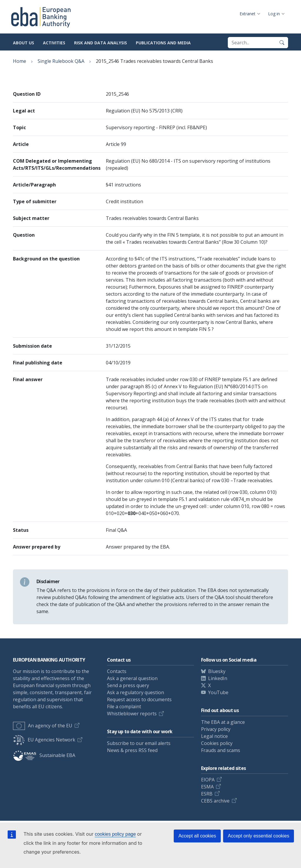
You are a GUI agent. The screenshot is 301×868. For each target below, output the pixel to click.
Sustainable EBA (44, 755)
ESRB (207, 794)
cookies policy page (115, 834)
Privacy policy (216, 729)
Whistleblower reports (132, 714)
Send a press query (128, 685)
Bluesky (217, 671)
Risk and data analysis (101, 43)
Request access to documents (139, 699)
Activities (54, 43)
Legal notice (214, 736)
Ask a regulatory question (136, 692)
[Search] (282, 43)
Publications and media (163, 43)
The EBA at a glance (223, 722)
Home (20, 61)
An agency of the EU (43, 726)
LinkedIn (218, 678)
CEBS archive (215, 801)
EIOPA (208, 780)
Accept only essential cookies (259, 836)
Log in (274, 14)
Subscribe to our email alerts (139, 743)
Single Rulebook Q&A (61, 61)
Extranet (248, 14)
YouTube (218, 692)
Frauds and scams (221, 750)
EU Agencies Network (44, 740)
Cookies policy (217, 743)
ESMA (207, 787)
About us (24, 43)
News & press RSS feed (132, 750)
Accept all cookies (197, 836)
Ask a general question (132, 678)
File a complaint (124, 706)
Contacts (117, 671)
